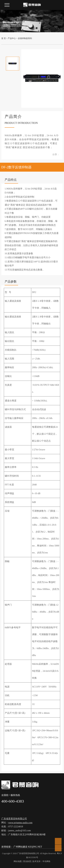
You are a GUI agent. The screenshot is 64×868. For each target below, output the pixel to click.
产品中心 (12, 38)
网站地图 (18, 861)
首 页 (4, 38)
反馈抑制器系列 (25, 38)
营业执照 (27, 861)
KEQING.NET (35, 847)
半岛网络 (46, 861)
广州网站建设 (20, 847)
